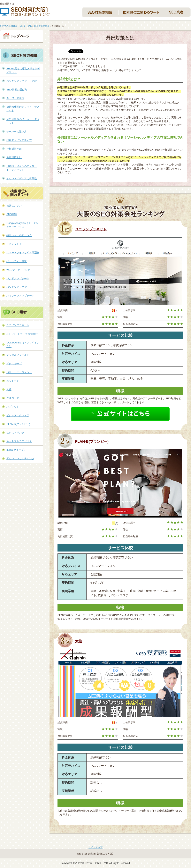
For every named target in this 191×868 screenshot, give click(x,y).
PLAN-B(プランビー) (92, 441)
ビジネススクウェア (18, 415)
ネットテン (13, 381)
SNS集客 (12, 214)
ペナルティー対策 (17, 261)
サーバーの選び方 (17, 132)
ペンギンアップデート (19, 287)
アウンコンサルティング (20, 458)
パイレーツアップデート (20, 296)
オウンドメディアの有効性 (22, 178)
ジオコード (13, 398)
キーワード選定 (15, 98)
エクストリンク (15, 433)
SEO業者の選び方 (17, 90)
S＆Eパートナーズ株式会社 (22, 334)
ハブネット (13, 407)
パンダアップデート (18, 278)
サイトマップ (95, 847)
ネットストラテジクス (19, 441)
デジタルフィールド (18, 355)
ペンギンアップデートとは (22, 81)
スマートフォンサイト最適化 (23, 253)
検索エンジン (14, 206)
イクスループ (14, 363)
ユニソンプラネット (91, 229)
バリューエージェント (19, 372)
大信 (79, 641)
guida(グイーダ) (15, 450)
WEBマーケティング (18, 270)
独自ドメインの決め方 (19, 140)
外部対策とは (14, 149)
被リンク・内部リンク (19, 235)
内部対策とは (14, 157)
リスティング (14, 244)
